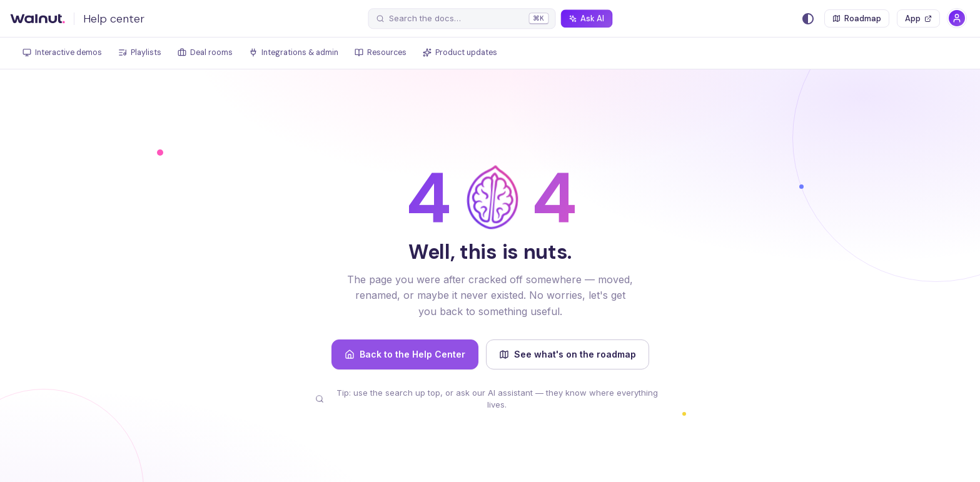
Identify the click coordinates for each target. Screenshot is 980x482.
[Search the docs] (462, 18)
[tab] (62, 53)
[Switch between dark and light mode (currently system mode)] (808, 19)
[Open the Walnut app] (918, 18)
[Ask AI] (586, 18)
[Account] (957, 18)
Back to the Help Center (405, 354)
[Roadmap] (857, 18)
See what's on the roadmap (568, 354)
